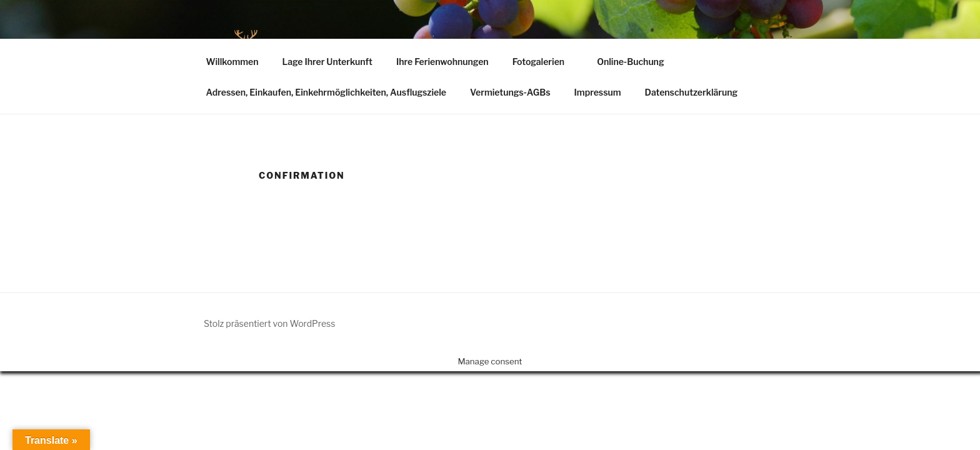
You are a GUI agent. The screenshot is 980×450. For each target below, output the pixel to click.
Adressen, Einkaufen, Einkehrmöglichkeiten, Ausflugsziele (326, 92)
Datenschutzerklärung (692, 92)
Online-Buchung (630, 62)
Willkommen (232, 62)
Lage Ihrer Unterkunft (327, 62)
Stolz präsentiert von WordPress (269, 323)
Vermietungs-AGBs (510, 92)
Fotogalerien (545, 62)
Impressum (598, 92)
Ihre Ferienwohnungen (442, 62)
